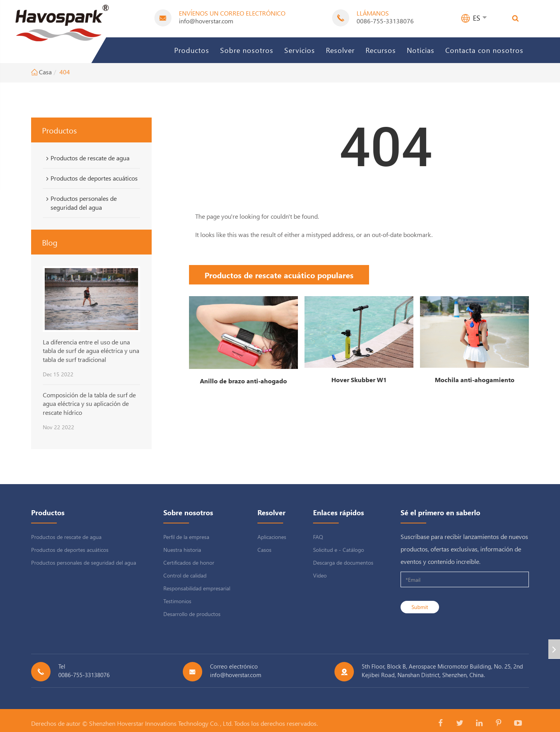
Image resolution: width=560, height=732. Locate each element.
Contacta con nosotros (484, 50)
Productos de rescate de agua (87, 158)
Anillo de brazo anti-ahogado (243, 381)
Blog (50, 242)
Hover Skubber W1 (359, 380)
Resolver (340, 50)
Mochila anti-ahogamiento (475, 380)
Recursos (381, 50)
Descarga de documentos (343, 563)
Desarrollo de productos (192, 614)
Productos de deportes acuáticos (91, 178)
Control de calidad (185, 575)
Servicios (300, 50)
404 (65, 72)
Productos (192, 50)
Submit (420, 607)
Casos (264, 550)
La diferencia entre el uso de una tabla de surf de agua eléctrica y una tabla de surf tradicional (91, 351)
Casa (45, 72)
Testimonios (177, 601)
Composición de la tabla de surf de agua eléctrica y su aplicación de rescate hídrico (89, 404)
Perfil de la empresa (186, 537)
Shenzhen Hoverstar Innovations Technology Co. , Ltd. (161, 723)
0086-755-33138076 (385, 21)
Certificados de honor (189, 563)
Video (320, 575)
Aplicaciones (272, 537)
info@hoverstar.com (206, 21)
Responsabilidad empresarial (197, 588)
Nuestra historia (182, 550)
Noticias (421, 50)
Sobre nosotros (247, 50)
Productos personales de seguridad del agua (80, 203)
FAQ (318, 537)
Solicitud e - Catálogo (339, 550)
